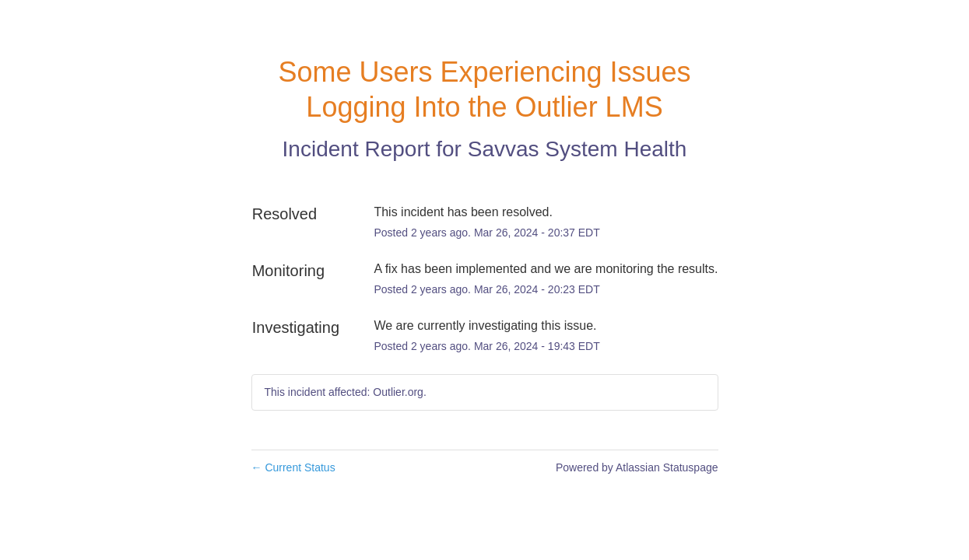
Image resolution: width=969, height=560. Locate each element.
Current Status (293, 467)
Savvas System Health (578, 149)
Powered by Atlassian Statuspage (637, 467)
